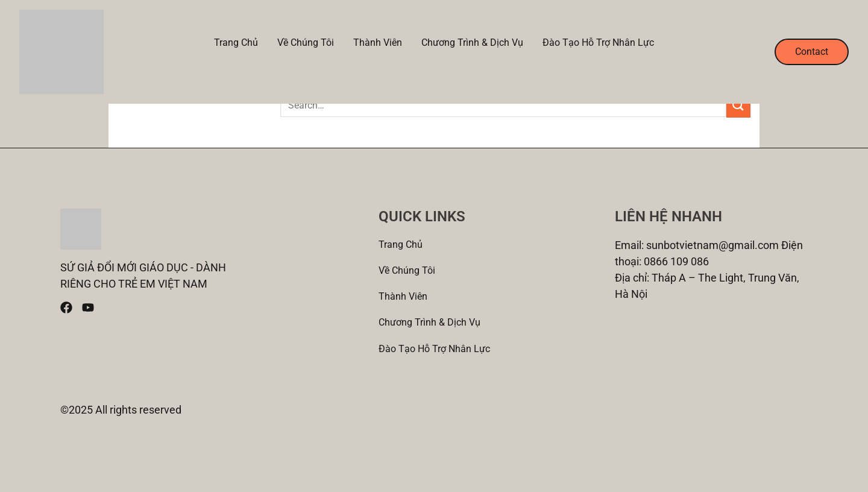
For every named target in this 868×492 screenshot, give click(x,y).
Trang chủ (236, 43)
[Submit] (738, 105)
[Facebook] (66, 307)
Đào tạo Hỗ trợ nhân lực (598, 43)
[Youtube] (88, 307)
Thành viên (378, 43)
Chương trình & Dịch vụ (472, 43)
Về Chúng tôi (306, 43)
